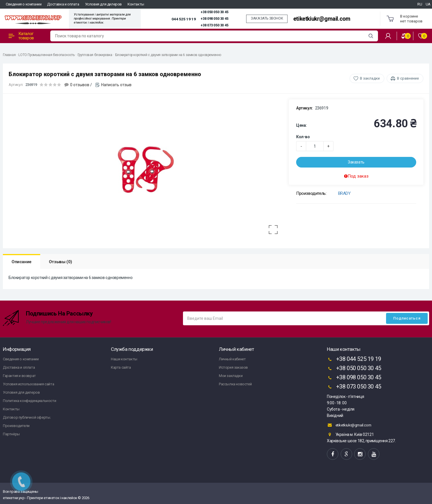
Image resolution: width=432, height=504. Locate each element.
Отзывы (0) (60, 262)
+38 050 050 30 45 (214, 12)
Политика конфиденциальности (29, 401)
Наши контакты (124, 359)
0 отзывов (80, 85)
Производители (16, 426)
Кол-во (303, 137)
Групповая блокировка (95, 55)
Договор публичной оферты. (27, 417)
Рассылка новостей (235, 384)
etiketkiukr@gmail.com (322, 19)
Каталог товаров (21, 36)
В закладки (370, 78)
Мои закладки (231, 376)
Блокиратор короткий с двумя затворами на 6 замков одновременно (168, 55)
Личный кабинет (232, 359)
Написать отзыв (116, 85)
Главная (9, 55)
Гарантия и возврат (19, 376)
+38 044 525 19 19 (354, 359)
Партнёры (11, 434)
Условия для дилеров (103, 4)
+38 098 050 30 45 (214, 19)
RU (420, 4)
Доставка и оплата (63, 4)
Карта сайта (121, 367)
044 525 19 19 (184, 19)
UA (428, 4)
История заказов (233, 367)
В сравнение (408, 78)
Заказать (356, 162)
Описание (22, 262)
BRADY (344, 193)
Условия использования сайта (28, 384)
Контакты (136, 4)
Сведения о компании (24, 4)
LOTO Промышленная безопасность (46, 55)
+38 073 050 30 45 (214, 25)
